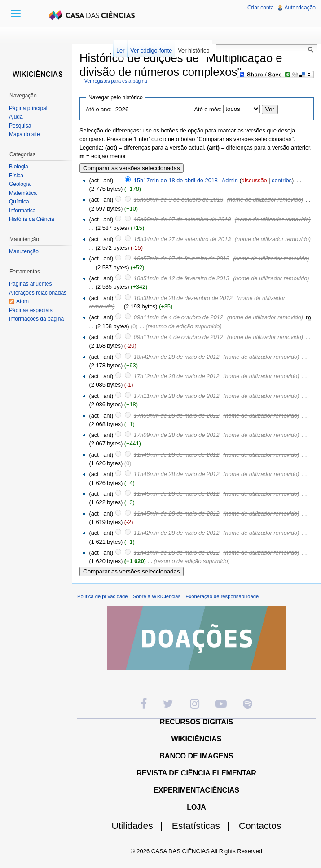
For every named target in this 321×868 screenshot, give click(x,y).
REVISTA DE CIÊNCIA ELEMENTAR (196, 773)
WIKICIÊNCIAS (197, 739)
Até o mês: (208, 109)
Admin (230, 180)
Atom (22, 301)
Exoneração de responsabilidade (222, 596)
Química (19, 202)
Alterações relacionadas (38, 293)
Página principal (28, 108)
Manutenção (24, 251)
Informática (22, 211)
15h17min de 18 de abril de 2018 (176, 180)
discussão (254, 180)
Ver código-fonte (151, 51)
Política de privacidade (103, 596)
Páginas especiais (31, 310)
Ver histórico (193, 51)
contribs (282, 180)
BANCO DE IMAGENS (196, 756)
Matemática (23, 193)
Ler (121, 51)
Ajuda (16, 117)
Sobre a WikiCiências (157, 596)
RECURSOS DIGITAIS (196, 722)
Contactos (260, 826)
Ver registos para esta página (116, 81)
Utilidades (141, 826)
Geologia (20, 184)
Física (16, 176)
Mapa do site (24, 134)
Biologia (19, 167)
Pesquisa (20, 126)
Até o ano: (99, 109)
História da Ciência (32, 219)
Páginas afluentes (30, 284)
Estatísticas (204, 826)
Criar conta (261, 8)
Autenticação (300, 8)
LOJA (196, 807)
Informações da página (36, 319)
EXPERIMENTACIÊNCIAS (196, 790)
